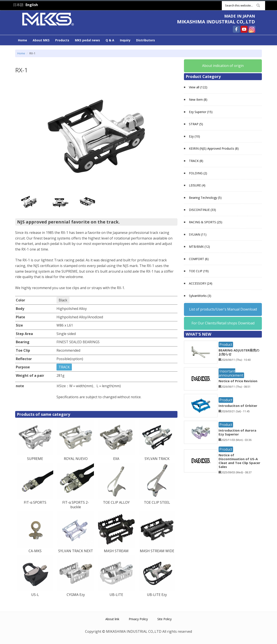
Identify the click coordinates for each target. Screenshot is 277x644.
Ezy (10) (194, 136)
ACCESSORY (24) (201, 283)
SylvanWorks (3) (200, 296)
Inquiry (125, 40)
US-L (35, 595)
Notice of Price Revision (238, 381)
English (32, 5)
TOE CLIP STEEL (157, 502)
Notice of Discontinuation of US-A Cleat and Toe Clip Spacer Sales (239, 461)
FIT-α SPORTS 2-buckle (76, 505)
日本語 (18, 5)
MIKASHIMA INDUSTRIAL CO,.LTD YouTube (244, 29)
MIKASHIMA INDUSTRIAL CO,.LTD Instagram (252, 29)
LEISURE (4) (197, 185)
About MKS (41, 40)
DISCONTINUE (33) (202, 210)
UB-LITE (116, 595)
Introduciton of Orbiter (238, 406)
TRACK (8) (196, 161)
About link (112, 619)
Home (23, 40)
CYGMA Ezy (76, 595)
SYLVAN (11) (198, 234)
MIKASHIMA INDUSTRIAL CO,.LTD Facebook (236, 29)
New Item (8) (198, 100)
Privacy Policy (138, 619)
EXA (116, 459)
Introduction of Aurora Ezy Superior (237, 432)
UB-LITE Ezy (157, 595)
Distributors (146, 40)
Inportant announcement (231, 373)
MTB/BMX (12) (199, 247)
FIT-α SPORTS (35, 502)
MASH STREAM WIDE (157, 551)
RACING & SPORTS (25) (206, 222)
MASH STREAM (116, 551)
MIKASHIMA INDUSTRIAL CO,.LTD (216, 21)
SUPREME (35, 459)
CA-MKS (35, 551)
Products (62, 40)
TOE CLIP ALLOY (116, 502)
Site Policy (164, 619)
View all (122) (198, 87)
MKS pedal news (87, 40)
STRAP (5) (196, 124)
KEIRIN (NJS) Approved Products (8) (214, 148)
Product (226, 345)
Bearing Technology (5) (205, 198)
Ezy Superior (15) (201, 112)
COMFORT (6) (199, 259)
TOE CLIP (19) (199, 271)
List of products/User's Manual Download (223, 309)
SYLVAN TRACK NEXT (76, 551)
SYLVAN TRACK (157, 459)
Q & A (110, 40)
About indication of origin (223, 66)
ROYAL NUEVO (76, 459)
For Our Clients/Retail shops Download (223, 323)
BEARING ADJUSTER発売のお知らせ (239, 352)
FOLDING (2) (198, 173)
